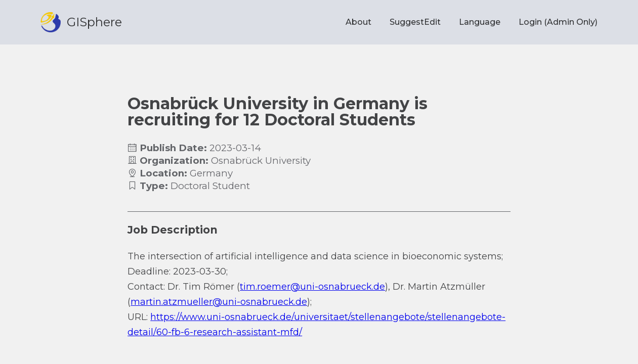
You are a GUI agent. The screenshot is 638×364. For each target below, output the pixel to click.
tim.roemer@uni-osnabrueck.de (312, 287)
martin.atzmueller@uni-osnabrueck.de (219, 302)
